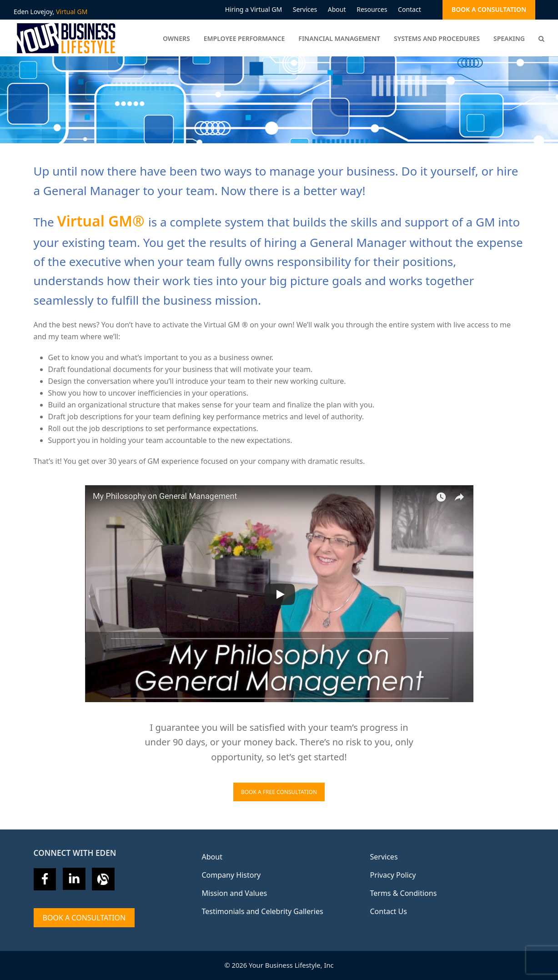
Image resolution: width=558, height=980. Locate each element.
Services (384, 857)
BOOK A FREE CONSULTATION (279, 792)
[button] (541, 38)
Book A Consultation (84, 918)
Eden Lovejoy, (50, 12)
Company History (231, 875)
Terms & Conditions (404, 893)
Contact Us (389, 911)
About (212, 857)
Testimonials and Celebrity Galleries (263, 911)
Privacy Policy (393, 875)
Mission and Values (235, 893)
